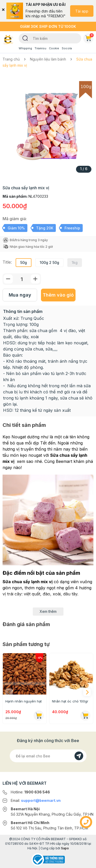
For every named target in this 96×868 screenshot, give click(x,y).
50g (24, 262)
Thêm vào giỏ (58, 295)
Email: (36, 800)
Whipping (25, 48)
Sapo (65, 848)
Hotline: (30, 792)
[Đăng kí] (79, 756)
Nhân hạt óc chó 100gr (70, 701)
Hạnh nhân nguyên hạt (24, 701)
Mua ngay (20, 295)
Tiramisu (40, 48)
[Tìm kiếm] (25, 38)
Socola (67, 48)
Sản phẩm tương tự (26, 644)
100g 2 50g (49, 262)
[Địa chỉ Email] (48, 756)
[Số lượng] (22, 279)
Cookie (54, 48)
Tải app (82, 11)
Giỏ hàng (89, 37)
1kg (75, 262)
